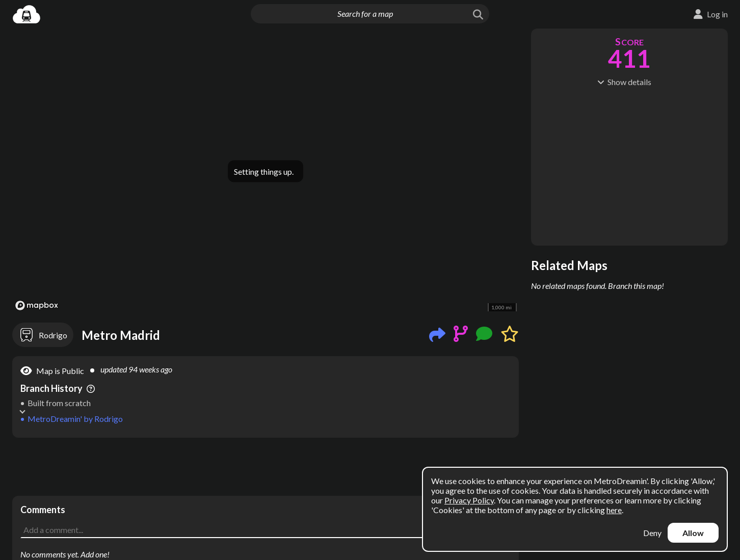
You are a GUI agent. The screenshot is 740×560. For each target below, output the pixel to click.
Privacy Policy (469, 500)
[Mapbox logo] (37, 305)
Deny (652, 533)
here (614, 510)
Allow (693, 533)
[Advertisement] (266, 467)
